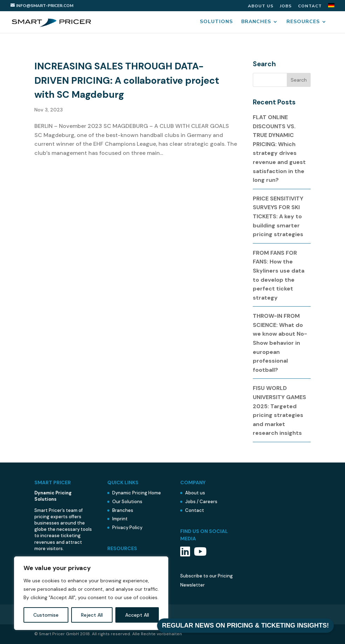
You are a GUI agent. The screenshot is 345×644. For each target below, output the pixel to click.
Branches (256, 22)
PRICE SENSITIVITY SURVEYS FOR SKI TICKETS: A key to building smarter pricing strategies (278, 216)
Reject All (92, 615)
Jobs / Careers (201, 502)
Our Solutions (127, 502)
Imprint (120, 519)
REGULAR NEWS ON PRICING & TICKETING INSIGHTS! (245, 625)
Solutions (216, 22)
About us (261, 6)
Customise (46, 615)
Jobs (286, 6)
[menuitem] (331, 7)
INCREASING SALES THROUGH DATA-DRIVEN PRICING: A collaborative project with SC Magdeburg (127, 80)
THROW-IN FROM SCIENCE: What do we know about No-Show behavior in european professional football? (280, 343)
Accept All (137, 615)
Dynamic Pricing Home (137, 493)
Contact (310, 6)
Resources (303, 22)
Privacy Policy (127, 527)
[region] (91, 593)
